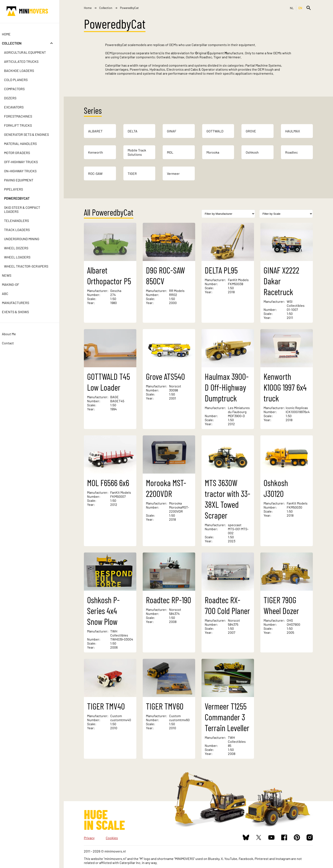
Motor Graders (21, 153)
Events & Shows (20, 312)
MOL (170, 152)
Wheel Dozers (21, 248)
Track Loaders (21, 230)
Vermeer (173, 173)
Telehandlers (21, 221)
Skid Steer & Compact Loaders (27, 209)
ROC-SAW (95, 173)
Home (11, 34)
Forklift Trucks (22, 125)
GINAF (172, 131)
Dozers (15, 98)
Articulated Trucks (26, 61)
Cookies (112, 838)
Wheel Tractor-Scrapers (31, 266)
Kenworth (96, 152)
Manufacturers (20, 303)
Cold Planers (20, 80)
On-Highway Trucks (25, 171)
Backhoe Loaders (23, 71)
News (11, 275)
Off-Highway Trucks (25, 162)
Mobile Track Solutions (137, 152)
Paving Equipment (23, 180)
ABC (10, 294)
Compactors (19, 89)
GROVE (251, 131)
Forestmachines (23, 116)
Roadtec (291, 152)
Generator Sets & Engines (31, 134)
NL (292, 8)
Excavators (18, 107)
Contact (12, 343)
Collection (16, 43)
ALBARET (95, 131)
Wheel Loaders (22, 257)
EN (300, 8)
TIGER (132, 173)
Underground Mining (26, 239)
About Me (13, 334)
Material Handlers (25, 144)
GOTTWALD (215, 131)
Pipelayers (18, 189)
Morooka (213, 152)
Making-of (15, 284)
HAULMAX (293, 131)
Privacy (89, 838)
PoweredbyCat (21, 198)
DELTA (133, 131)
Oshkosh (252, 152)
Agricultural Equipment (29, 52)
